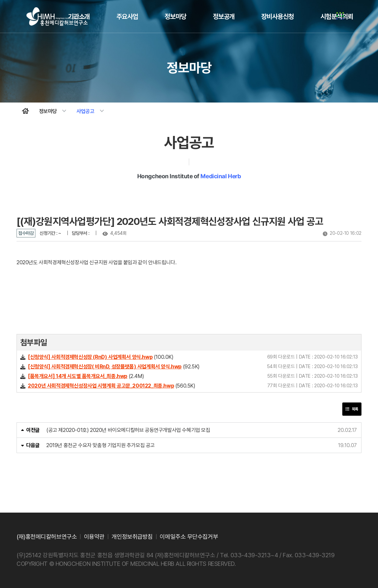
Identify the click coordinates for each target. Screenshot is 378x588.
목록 (352, 409)
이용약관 (94, 537)
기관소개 (79, 17)
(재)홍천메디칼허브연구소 (47, 537)
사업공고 (91, 111)
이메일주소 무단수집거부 (189, 537)
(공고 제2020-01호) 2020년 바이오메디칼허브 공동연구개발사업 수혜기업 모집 (128, 430)
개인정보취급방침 (132, 537)
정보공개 (224, 17)
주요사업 (127, 17)
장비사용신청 (278, 17)
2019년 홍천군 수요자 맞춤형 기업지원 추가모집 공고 (101, 445)
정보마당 (176, 17)
